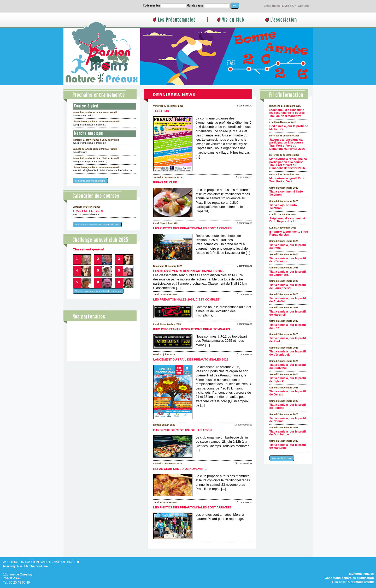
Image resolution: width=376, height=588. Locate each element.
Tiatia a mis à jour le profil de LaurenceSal (288, 286)
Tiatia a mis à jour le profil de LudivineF (288, 366)
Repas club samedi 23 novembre (180, 469)
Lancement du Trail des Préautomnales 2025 (191, 359)
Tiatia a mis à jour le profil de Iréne (288, 247)
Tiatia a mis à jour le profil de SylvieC (288, 380)
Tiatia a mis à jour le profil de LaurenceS (288, 273)
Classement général (88, 249)
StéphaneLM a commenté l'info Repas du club (287, 220)
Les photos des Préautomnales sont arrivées (193, 228)
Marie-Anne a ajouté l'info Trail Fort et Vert (287, 180)
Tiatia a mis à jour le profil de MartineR (288, 313)
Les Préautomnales (177, 20)
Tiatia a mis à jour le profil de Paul (288, 340)
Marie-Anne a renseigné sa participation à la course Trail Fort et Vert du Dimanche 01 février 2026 (288, 163)
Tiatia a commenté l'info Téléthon (286, 193)
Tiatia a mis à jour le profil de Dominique (288, 433)
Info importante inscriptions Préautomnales (192, 329)
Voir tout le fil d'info (282, 458)
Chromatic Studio (361, 582)
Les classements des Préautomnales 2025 (189, 271)
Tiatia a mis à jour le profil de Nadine (288, 420)
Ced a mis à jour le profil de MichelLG (289, 128)
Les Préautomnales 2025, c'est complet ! (187, 299)
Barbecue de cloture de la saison (183, 430)
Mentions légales (362, 574)
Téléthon (161, 111)
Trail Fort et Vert (88, 211)
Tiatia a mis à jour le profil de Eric (288, 326)
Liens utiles (272, 6)
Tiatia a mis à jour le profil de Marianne (288, 446)
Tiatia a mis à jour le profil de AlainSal (288, 300)
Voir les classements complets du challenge (98, 291)
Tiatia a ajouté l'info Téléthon (283, 207)
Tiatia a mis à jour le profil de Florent (288, 406)
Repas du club (165, 182)
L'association (284, 20)
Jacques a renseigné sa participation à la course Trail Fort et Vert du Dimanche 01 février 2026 (287, 144)
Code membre (152, 6)
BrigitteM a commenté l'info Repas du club (289, 233)
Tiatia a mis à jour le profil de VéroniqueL (288, 353)
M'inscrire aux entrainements (90, 181)
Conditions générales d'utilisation (349, 578)
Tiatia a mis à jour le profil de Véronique (288, 260)
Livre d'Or (289, 6)
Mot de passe (195, 6)
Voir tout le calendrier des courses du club (97, 225)
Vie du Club (233, 20)
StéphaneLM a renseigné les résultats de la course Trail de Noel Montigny (287, 113)
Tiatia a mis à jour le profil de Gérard (288, 393)
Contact (303, 6)
